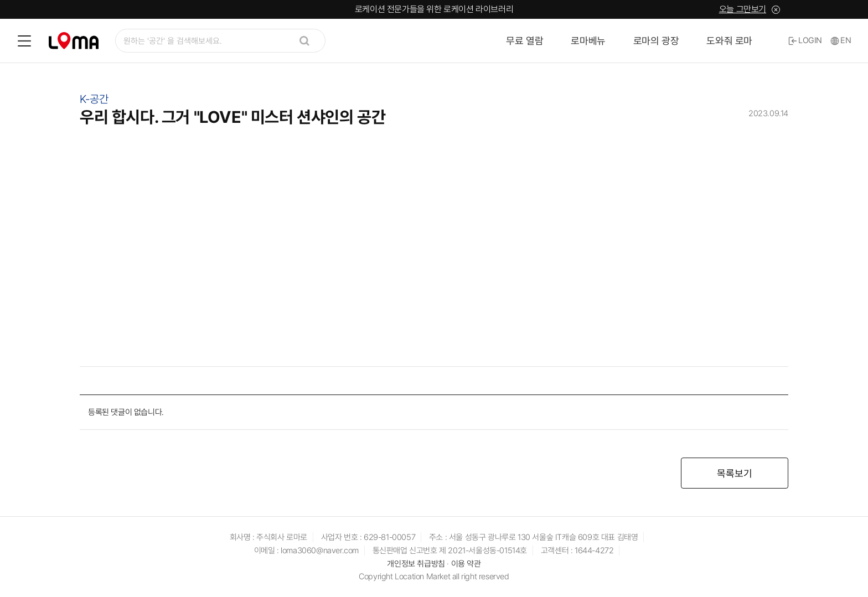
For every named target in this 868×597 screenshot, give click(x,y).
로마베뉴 (588, 41)
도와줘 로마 (729, 41)
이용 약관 (466, 564)
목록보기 (735, 473)
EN (841, 40)
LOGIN (805, 40)
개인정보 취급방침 (416, 564)
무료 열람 (525, 41)
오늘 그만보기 (743, 9)
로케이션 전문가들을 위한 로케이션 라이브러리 (434, 9)
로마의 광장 (656, 41)
